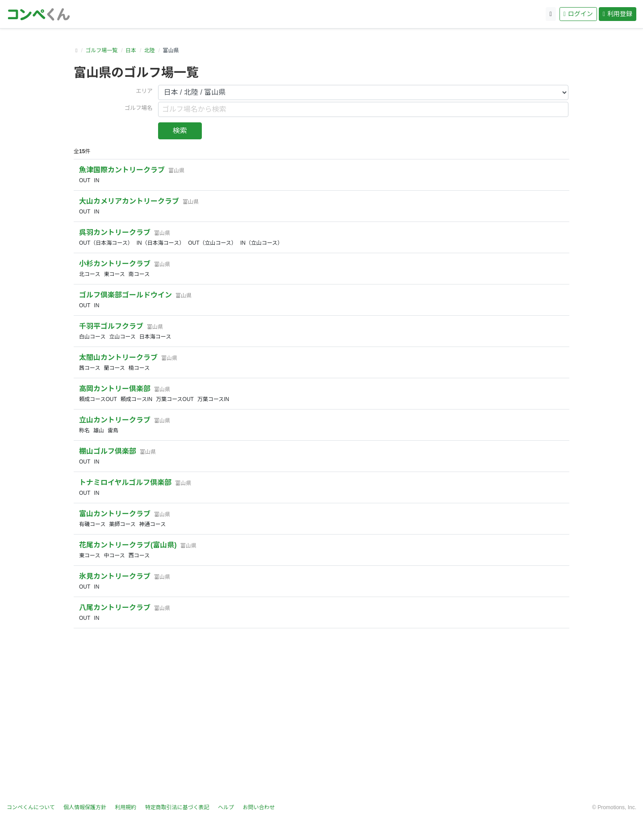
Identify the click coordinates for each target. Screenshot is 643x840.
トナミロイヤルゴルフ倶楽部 (125, 483)
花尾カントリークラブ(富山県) (128, 545)
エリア (144, 91)
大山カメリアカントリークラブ (129, 201)
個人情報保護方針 (85, 807)
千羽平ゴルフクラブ (111, 326)
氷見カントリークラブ (115, 576)
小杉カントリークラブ (115, 264)
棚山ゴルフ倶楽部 (108, 451)
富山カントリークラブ (115, 514)
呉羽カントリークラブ (115, 232)
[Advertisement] (321, 716)
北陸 (150, 50)
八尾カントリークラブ (115, 608)
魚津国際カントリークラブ (122, 170)
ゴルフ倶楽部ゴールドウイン (125, 295)
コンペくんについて (31, 807)
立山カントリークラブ (115, 420)
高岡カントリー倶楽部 (115, 389)
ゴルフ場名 (139, 108)
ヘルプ (226, 807)
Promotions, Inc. (617, 807)
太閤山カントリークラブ (118, 357)
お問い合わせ (259, 807)
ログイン (578, 14)
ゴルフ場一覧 (101, 50)
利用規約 (125, 807)
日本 (131, 50)
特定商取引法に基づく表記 (177, 807)
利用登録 (618, 14)
